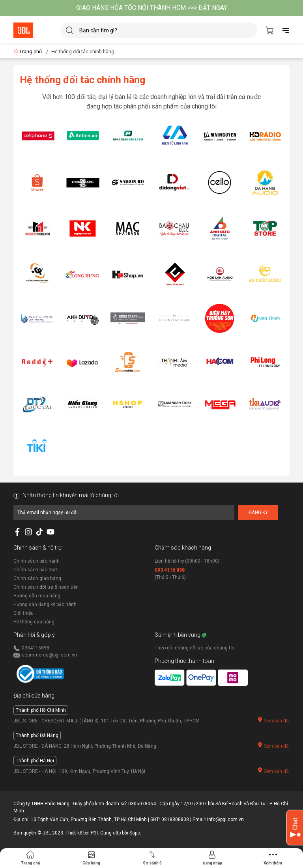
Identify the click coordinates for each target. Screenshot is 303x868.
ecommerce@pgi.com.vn (49, 655)
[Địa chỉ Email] (124, 513)
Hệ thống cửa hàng (34, 622)
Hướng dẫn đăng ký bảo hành (45, 604)
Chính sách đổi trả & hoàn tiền (46, 587)
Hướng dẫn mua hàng (37, 596)
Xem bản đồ (273, 720)
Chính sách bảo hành (36, 561)
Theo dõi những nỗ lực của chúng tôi (195, 648)
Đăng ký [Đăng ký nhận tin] (258, 513)
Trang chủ (28, 51)
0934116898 (36, 648)
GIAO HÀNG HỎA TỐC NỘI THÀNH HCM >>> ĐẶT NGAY (152, 8)
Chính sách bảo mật (35, 570)
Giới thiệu (23, 613)
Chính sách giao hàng (37, 578)
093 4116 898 (170, 570)
